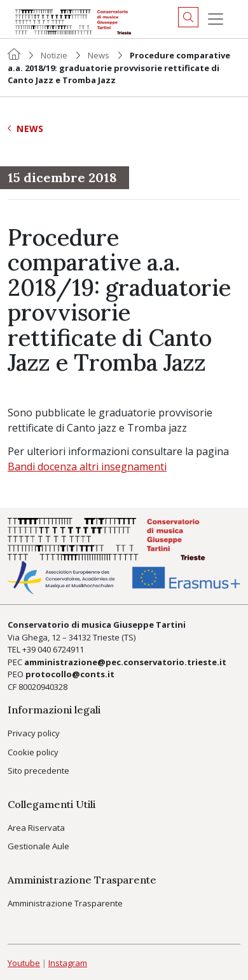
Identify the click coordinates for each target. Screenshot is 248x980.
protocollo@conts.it (70, 674)
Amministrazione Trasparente (65, 903)
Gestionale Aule (38, 846)
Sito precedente (38, 771)
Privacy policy (34, 733)
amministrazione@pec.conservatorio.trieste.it (125, 662)
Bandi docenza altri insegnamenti (87, 467)
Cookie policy (33, 752)
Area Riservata (36, 828)
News (99, 55)
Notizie (54, 55)
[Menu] (216, 19)
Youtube (24, 963)
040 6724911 (61, 649)
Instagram (68, 963)
